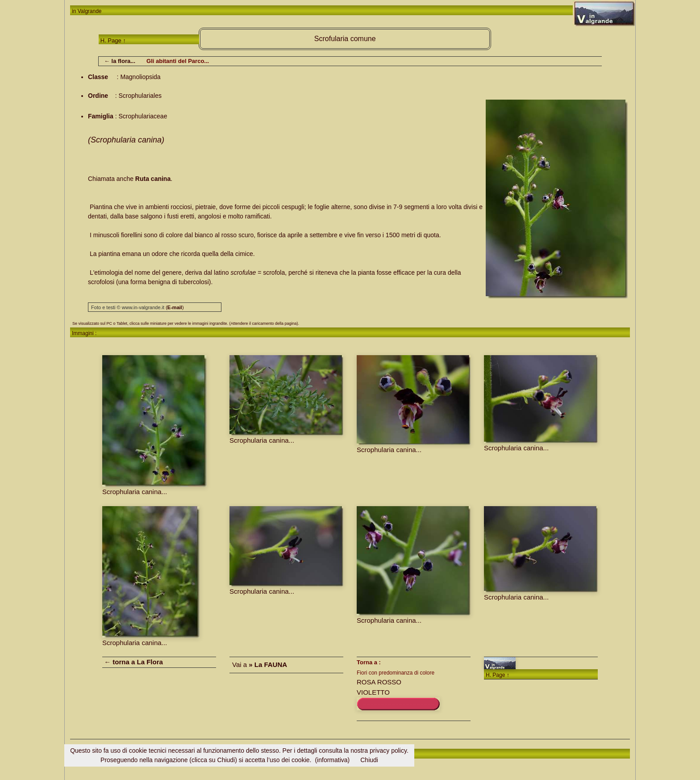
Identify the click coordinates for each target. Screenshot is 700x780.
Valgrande (90, 11)
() (175, 307)
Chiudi (369, 760)
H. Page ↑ (113, 40)
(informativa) (332, 760)
